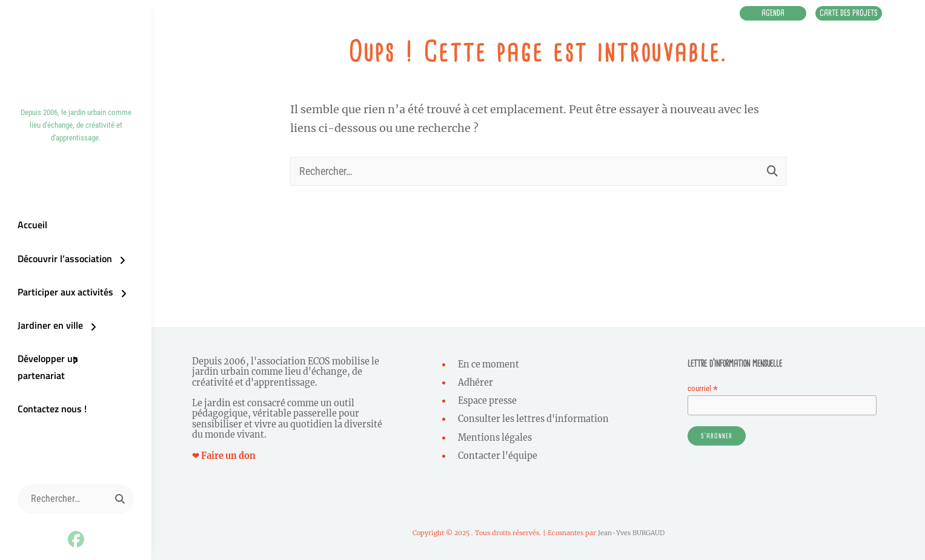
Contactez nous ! (50, 401)
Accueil (30, 232)
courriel (703, 388)
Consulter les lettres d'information (533, 419)
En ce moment (489, 364)
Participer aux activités (63, 300)
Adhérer (476, 383)
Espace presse (487, 401)
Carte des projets (842, 15)
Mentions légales (495, 438)
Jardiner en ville (48, 334)
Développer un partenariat (70, 367)
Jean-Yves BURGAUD (631, 533)
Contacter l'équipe (498, 456)
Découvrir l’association (62, 266)
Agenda (753, 15)
